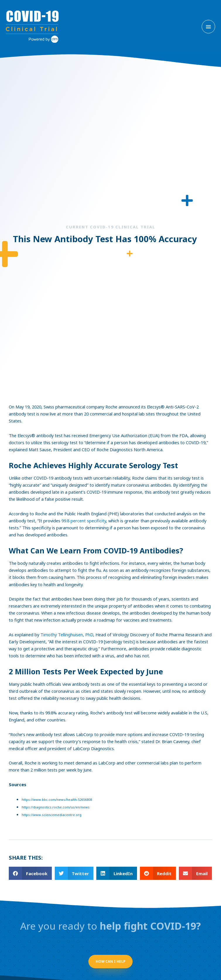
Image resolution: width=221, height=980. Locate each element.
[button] (30, 873)
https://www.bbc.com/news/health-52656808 (57, 799)
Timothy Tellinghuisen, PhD (67, 634)
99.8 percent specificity (84, 521)
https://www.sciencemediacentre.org (52, 815)
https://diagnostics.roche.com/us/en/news (56, 807)
